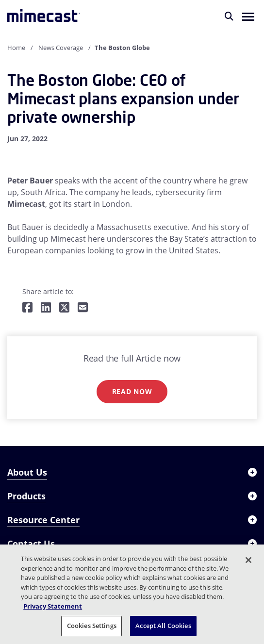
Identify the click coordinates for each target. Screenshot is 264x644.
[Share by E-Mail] (83, 308)
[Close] (248, 560)
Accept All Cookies (163, 626)
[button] (248, 16)
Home (16, 48)
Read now (132, 391)
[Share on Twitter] (64, 308)
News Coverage (61, 48)
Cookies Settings (92, 626)
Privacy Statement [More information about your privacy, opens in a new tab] (53, 606)
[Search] (229, 16)
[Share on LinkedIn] (46, 308)
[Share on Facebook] (27, 308)
